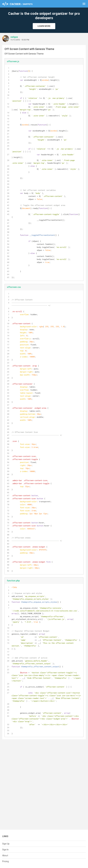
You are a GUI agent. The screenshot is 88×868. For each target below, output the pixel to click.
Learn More (44, 26)
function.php (13, 581)
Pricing (5, 861)
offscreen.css (14, 287)
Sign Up (6, 844)
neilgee (14, 37)
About (5, 855)
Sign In (5, 850)
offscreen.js (13, 61)
